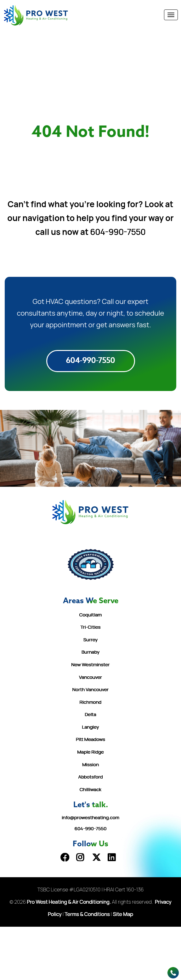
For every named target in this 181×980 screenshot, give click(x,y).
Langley (91, 727)
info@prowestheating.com (90, 817)
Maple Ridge (90, 752)
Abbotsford (90, 777)
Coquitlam (90, 615)
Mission (90, 764)
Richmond (90, 702)
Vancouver (90, 677)
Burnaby (90, 652)
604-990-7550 (118, 232)
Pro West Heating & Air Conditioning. (69, 902)
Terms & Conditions (87, 914)
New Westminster (91, 665)
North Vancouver (90, 689)
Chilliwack (90, 789)
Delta (90, 714)
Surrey (90, 640)
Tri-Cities (91, 627)
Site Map (123, 914)
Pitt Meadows (90, 739)
